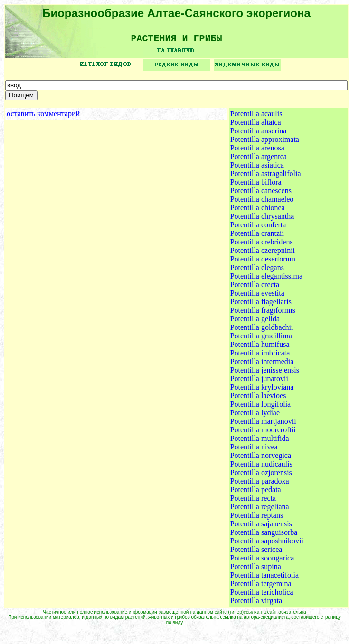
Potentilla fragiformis (263, 313)
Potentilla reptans (257, 518)
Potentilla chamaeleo (262, 202)
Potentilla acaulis (256, 117)
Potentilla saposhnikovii (267, 544)
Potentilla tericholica (262, 595)
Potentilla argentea (259, 160)
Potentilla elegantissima (266, 279)
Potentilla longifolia (261, 407)
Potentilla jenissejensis (265, 373)
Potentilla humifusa (260, 348)
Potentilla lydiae (255, 416)
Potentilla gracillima (261, 339)
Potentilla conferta (258, 228)
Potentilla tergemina (261, 587)
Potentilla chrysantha (262, 219)
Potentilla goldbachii (262, 331)
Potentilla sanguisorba (264, 536)
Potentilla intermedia (262, 365)
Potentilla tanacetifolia (264, 578)
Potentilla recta (253, 501)
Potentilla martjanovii (263, 425)
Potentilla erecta (255, 288)
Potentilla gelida (255, 322)
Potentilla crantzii (257, 237)
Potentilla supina (256, 570)
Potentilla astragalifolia (266, 177)
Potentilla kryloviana (262, 390)
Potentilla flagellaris (261, 305)
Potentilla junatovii (259, 382)
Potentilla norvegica (261, 459)
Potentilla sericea (256, 553)
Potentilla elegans (257, 271)
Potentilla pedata (256, 493)
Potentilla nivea (254, 450)
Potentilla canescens (261, 194)
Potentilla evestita (257, 296)
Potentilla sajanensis (261, 527)
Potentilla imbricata (260, 356)
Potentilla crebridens (262, 245)
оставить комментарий (43, 117)
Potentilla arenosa (257, 151)
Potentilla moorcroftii (263, 433)
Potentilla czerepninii (263, 254)
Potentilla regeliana (260, 510)
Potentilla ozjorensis (261, 476)
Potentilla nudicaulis (261, 467)
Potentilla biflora (256, 185)
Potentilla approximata (265, 143)
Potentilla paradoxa (260, 484)
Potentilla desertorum (263, 262)
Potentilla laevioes (258, 399)
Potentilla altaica (256, 126)
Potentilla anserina (259, 134)
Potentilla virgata (256, 604)
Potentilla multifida (260, 442)
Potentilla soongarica (262, 561)
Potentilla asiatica (257, 168)
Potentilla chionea (258, 211)
